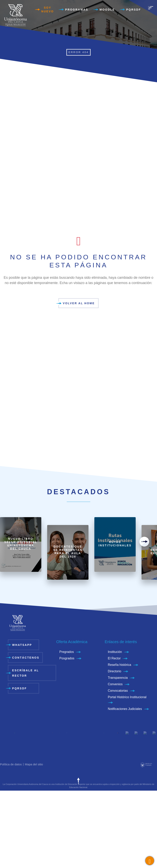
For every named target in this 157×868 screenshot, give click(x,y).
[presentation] (144, 542)
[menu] (151, 8)
